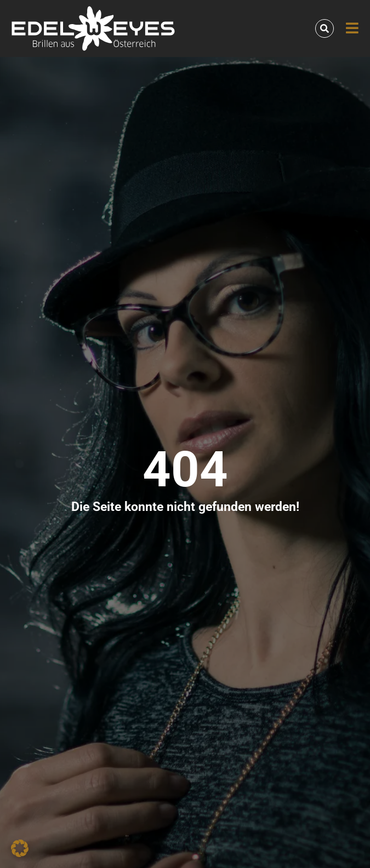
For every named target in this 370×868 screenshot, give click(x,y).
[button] (20, 848)
